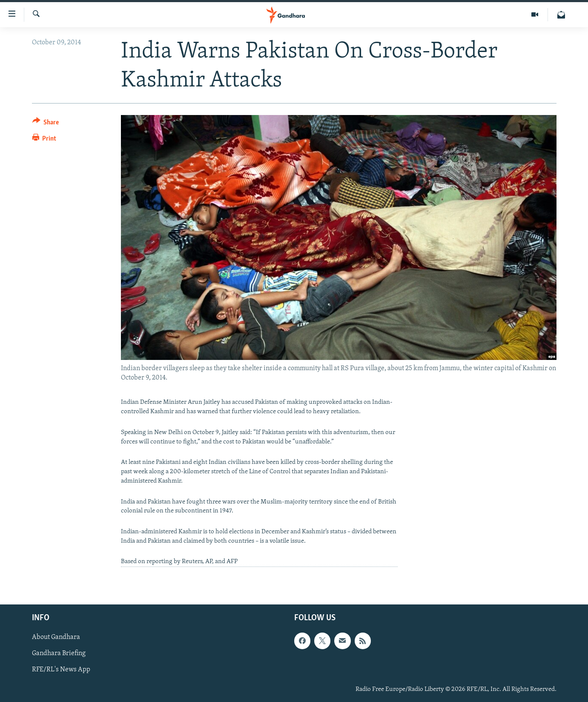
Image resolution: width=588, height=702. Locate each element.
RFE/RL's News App (61, 670)
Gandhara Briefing (59, 654)
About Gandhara (56, 638)
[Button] (46, 124)
